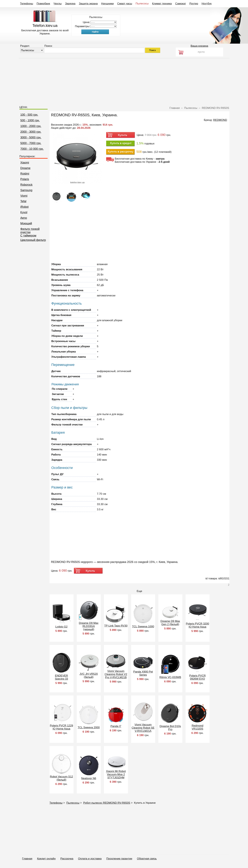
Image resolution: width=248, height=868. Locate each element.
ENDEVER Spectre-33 (61, 677)
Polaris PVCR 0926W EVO (198, 677)
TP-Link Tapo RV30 (116, 626)
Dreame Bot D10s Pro (170, 728)
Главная (27, 859)
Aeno (24, 218)
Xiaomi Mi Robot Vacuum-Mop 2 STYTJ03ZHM (116, 774)
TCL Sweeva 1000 (143, 627)
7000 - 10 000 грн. (32, 149)
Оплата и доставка (90, 859)
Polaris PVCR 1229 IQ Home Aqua (61, 727)
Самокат (181, 4)
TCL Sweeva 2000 (89, 727)
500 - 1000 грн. (30, 120)
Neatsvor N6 (89, 778)
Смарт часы (125, 4)
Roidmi (25, 174)
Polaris (25, 179)
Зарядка (70, 4)
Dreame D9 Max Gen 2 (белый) (170, 623)
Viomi (24, 196)
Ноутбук (206, 4)
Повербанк (43, 4)
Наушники (108, 4)
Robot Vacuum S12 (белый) (61, 778)
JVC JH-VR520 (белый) (89, 675)
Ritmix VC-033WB (170, 677)
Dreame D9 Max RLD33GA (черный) (89, 626)
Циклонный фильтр (33, 240)
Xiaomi (25, 163)
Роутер (194, 4)
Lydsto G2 (61, 627)
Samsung (26, 190)
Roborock (26, 185)
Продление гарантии (119, 859)
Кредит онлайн (46, 859)
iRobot (25, 207)
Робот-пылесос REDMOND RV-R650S (107, 803)
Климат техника (162, 4)
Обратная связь (147, 859)
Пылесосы (142, 4)
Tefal (23, 201)
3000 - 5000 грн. (31, 137)
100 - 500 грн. (29, 115)
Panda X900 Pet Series (143, 673)
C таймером (28, 236)
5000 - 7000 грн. (31, 143)
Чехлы (57, 4)
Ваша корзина (199, 46)
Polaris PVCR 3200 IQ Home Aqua (197, 625)
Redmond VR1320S (198, 727)
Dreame (25, 168)
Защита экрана (88, 4)
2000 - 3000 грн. (31, 132)
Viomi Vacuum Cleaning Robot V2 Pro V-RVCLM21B (116, 674)
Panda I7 (116, 726)
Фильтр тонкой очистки (30, 231)
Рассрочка (67, 859)
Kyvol (24, 212)
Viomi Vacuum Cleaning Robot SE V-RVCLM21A (143, 728)
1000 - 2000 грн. (31, 126)
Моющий (26, 223)
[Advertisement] (124, 80)
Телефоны (27, 4)
